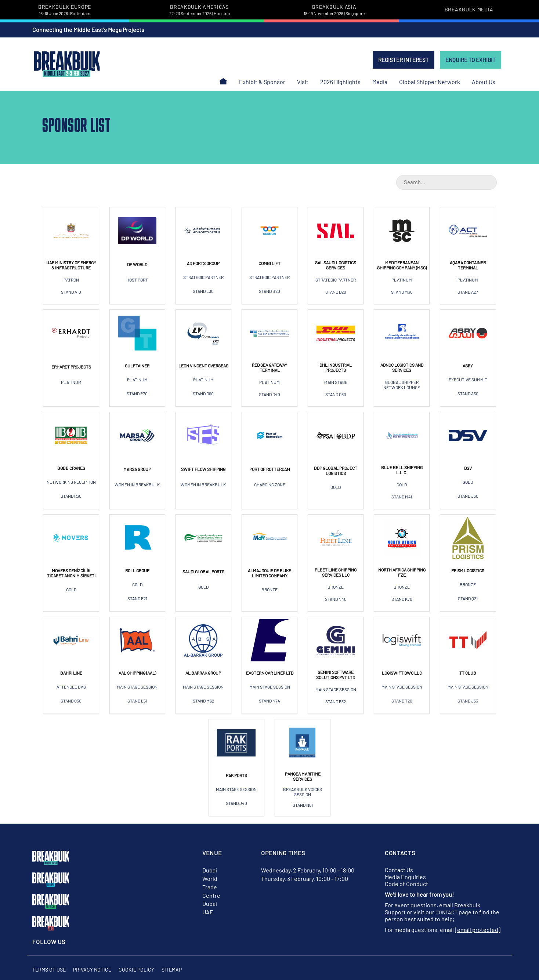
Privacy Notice (92, 970)
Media (380, 82)
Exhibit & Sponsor (262, 82)
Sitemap (172, 970)
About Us (484, 82)
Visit (303, 82)
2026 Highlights (340, 82)
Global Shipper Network (430, 82)
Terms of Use (49, 970)
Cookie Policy (136, 970)
